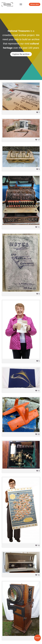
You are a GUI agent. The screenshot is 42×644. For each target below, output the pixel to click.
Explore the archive (21, 54)
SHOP (38, 638)
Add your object (35, 4)
